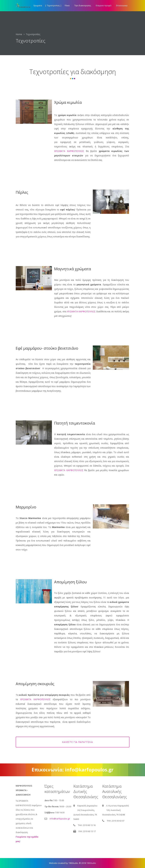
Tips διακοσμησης (83, 6)
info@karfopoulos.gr (60, 819)
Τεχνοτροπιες (53, 6)
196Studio (91, 863)
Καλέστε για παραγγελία (78, 742)
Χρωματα (38, 6)
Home (19, 34)
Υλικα (67, 6)
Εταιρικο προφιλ (104, 6)
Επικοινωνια (122, 6)
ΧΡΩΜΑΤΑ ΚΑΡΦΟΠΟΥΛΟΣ (69, 151)
